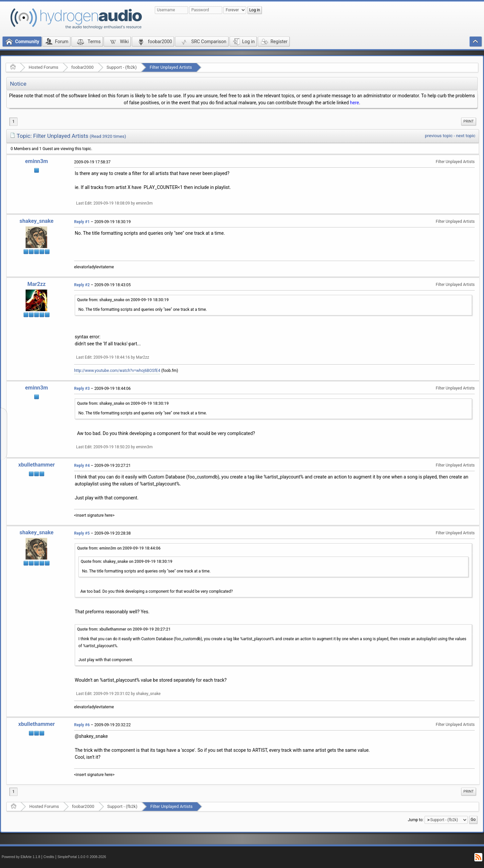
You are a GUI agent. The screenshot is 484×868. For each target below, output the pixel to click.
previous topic (439, 136)
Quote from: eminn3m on (119, 548)
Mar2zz (37, 284)
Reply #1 (82, 222)
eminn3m (37, 161)
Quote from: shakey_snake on (123, 300)
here (355, 103)
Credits (49, 857)
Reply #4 (82, 466)
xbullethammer (37, 465)
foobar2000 (83, 67)
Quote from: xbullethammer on (124, 629)
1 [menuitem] (13, 122)
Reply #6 (82, 725)
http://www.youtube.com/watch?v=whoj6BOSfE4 (117, 371)
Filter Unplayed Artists (171, 67)
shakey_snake (37, 221)
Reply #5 (82, 533)
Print (469, 121)
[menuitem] (469, 122)
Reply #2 (82, 285)
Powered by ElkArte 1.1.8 (21, 857)
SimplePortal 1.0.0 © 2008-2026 (82, 857)
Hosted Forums (43, 67)
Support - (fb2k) (122, 67)
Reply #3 (82, 389)
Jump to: (416, 820)
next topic (466, 136)
